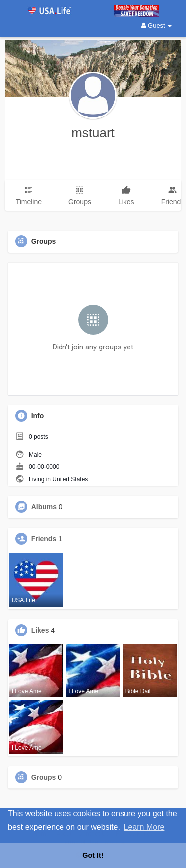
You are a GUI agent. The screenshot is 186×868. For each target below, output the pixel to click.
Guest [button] (156, 26)
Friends (44, 539)
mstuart (93, 133)
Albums (44, 507)
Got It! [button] (93, 855)
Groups (44, 777)
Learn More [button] (144, 827)
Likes (40, 630)
